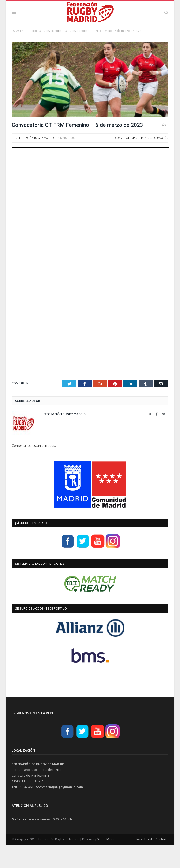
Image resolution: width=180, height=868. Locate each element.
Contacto (162, 862)
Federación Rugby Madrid (36, 161)
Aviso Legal (144, 862)
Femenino (145, 161)
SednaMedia (106, 862)
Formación (161, 161)
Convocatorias (126, 161)
